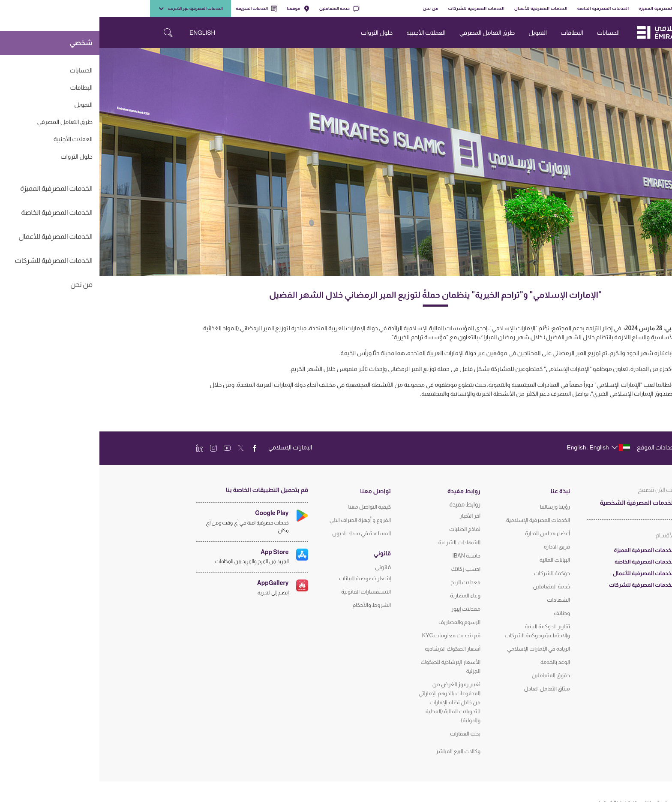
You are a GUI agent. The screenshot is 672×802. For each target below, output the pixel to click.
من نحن (331, 8)
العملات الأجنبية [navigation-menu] (326, 33)
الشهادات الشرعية (360, 542)
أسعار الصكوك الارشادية (353, 649)
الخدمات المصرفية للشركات (377, 8)
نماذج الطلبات (365, 529)
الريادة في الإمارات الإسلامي (439, 649)
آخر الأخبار (371, 516)
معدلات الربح (366, 582)
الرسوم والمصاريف (360, 622)
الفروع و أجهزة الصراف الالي (261, 520)
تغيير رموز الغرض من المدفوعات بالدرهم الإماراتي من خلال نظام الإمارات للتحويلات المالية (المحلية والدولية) (350, 702)
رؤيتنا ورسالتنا (456, 507)
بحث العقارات (366, 734)
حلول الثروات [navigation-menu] (277, 33)
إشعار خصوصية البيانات (265, 578)
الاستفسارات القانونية (267, 592)
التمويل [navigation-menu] (438, 33)
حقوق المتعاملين (451, 675)
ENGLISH (103, 33)
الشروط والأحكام (272, 605)
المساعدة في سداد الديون (262, 533)
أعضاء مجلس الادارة (448, 533)
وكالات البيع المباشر (359, 751)
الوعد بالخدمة (456, 662)
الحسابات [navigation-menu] (509, 33)
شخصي (609, 8)
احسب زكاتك (366, 569)
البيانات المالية (455, 560)
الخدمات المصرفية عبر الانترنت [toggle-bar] (91, 9)
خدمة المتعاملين (240, 9)
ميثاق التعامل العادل (447, 689)
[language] (498, 447)
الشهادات (459, 600)
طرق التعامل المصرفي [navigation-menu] (388, 33)
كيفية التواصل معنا (270, 507)
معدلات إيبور (366, 609)
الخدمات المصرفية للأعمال (441, 8)
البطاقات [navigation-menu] (472, 33)
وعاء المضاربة (366, 595)
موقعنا (199, 9)
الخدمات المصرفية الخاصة (504, 8)
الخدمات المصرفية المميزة (565, 8)
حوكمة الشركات (452, 573)
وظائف (462, 613)
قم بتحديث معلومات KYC (352, 635)
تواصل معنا (276, 491)
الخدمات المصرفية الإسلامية (439, 520)
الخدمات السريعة (157, 9)
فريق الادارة (457, 547)
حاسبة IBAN (367, 556)
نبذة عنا (461, 491)
